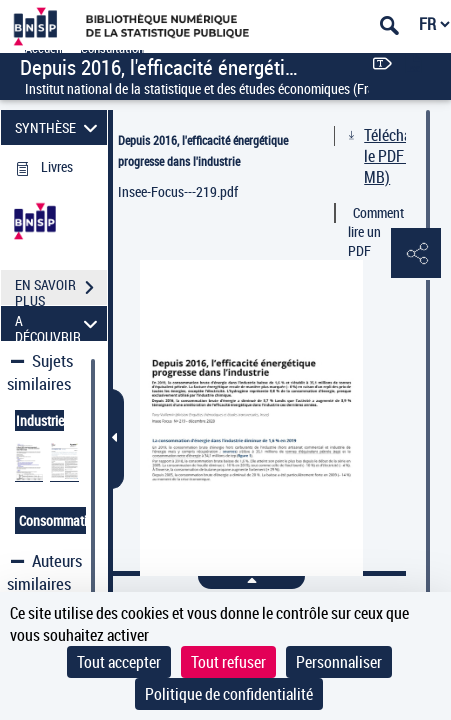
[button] (416, 254)
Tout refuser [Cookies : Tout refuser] (228, 662)
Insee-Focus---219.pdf (178, 191)
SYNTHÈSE (59, 127)
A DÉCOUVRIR (59, 323)
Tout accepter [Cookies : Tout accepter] (119, 662)
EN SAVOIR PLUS (61, 290)
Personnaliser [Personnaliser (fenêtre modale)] (339, 662)
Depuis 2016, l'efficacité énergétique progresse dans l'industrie (203, 150)
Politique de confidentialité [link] (229, 694)
